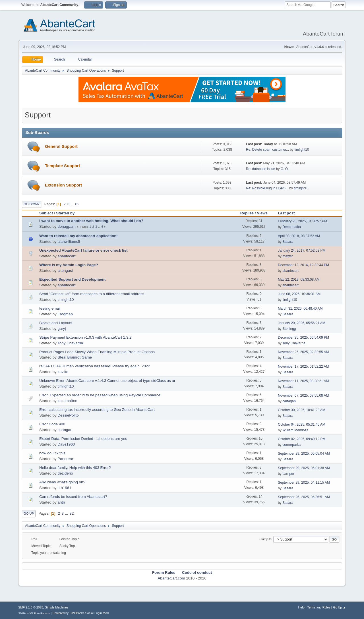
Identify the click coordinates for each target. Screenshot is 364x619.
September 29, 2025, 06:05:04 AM (304, 454)
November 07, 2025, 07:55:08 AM (303, 396)
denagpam (66, 226)
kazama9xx (67, 401)
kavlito (63, 372)
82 (77, 204)
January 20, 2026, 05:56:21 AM (302, 323)
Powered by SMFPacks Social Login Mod (81, 613)
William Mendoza (295, 430)
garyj (62, 329)
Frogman (65, 314)
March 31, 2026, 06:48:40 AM (300, 309)
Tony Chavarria (70, 343)
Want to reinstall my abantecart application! (78, 236)
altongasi (65, 271)
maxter (288, 256)
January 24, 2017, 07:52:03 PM (302, 251)
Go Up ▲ (339, 607)
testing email (50, 308)
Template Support (63, 166)
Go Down (32, 204)
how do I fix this (52, 453)
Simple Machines (57, 607)
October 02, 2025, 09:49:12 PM (302, 439)
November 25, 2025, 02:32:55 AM (303, 352)
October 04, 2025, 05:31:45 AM (302, 425)
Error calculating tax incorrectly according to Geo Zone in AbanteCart (97, 410)
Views (262, 213)
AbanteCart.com (171, 578)
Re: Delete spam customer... (267, 150)
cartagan (289, 401)
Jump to (266, 539)
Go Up (29, 514)
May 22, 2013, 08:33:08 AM (299, 280)
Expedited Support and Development (72, 279)
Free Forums (42, 613)
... (73, 204)
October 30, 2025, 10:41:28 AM (302, 410)
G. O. (285, 169)
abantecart (66, 256)
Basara (288, 242)
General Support (61, 146)
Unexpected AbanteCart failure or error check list (83, 250)
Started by (65, 213)
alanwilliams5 (69, 242)
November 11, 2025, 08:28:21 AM (303, 381)
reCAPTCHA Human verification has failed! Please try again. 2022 (95, 366)
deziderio (65, 473)
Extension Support (63, 185)
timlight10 (302, 150)
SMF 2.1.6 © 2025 (31, 607)
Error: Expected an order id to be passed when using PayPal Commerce (100, 395)
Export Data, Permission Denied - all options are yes (83, 439)
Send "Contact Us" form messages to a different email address (92, 294)
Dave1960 (66, 444)
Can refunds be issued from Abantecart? (73, 497)
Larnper (288, 474)
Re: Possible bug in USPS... (267, 188)
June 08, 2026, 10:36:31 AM (299, 294)
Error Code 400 (52, 424)
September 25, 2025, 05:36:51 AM (304, 497)
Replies (247, 213)
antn (61, 502)
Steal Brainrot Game (75, 357)
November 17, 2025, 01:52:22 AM (303, 367)
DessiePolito (68, 415)
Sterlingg (289, 329)
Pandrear (65, 459)
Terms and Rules (319, 607)
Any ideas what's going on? (62, 482)
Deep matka (292, 227)
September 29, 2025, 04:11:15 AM (304, 483)
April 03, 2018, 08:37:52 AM (299, 236)
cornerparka (291, 445)
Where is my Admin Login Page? (69, 265)
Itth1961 (64, 488)
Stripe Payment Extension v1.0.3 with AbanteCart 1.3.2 (85, 337)
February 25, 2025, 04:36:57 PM (302, 221)
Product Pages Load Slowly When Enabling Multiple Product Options (97, 352)
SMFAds (23, 613)
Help (301, 607)
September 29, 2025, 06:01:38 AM (304, 468)
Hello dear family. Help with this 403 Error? (75, 468)
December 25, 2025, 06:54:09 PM (303, 338)
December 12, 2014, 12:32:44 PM (303, 265)
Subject (46, 213)
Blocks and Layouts (56, 323)
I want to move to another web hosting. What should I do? (91, 221)
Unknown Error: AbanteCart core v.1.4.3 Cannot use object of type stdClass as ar (107, 381)
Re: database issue (261, 169)
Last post (289, 213)
